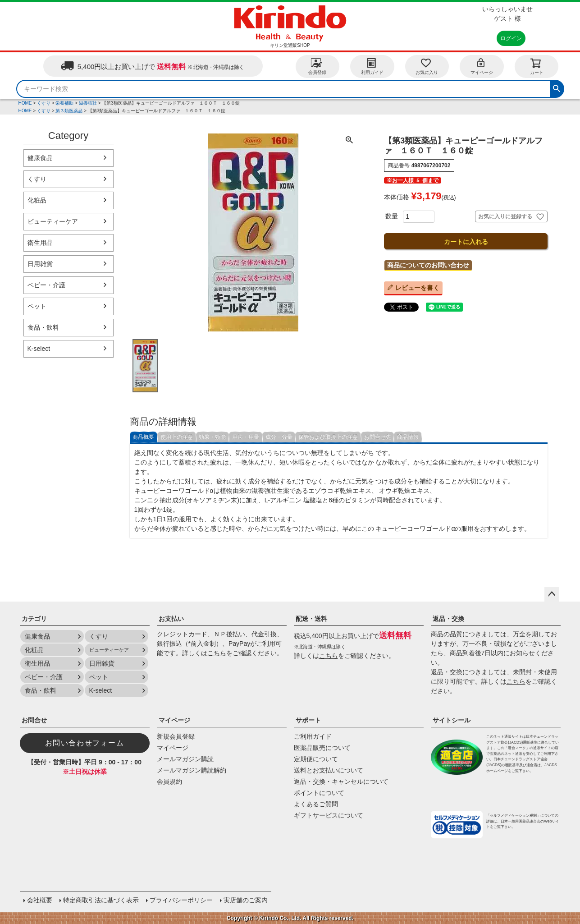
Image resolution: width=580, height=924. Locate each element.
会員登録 (317, 66)
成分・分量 (279, 437)
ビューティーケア (53, 221)
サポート (308, 720)
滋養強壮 (88, 103)
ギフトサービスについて (329, 815)
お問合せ (34, 720)
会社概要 (40, 900)
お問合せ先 (378, 437)
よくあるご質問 (316, 804)
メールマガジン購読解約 (192, 770)
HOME (25, 103)
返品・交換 (448, 619)
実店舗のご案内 (246, 900)
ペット (37, 306)
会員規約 (169, 781)
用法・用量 (246, 437)
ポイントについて (319, 793)
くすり (44, 103)
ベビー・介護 (46, 285)
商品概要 (143, 437)
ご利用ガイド (313, 736)
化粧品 (37, 200)
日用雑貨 (40, 264)
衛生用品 (40, 243)
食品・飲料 (43, 327)
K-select (39, 349)
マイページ (482, 66)
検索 (557, 87)
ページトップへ (552, 594)
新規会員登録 (176, 736)
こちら (217, 653)
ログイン (511, 38)
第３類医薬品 (69, 111)
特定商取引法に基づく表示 (101, 900)
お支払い (171, 619)
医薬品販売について (322, 748)
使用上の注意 (177, 437)
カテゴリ (34, 619)
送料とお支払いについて (329, 770)
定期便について (316, 759)
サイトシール (452, 720)
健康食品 (40, 158)
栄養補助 (64, 103)
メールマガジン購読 (185, 759)
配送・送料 (311, 619)
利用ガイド (372, 66)
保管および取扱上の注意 (328, 437)
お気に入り (427, 66)
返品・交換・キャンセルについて (341, 781)
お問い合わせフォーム (85, 743)
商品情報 (408, 437)
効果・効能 (212, 437)
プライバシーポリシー (181, 900)
